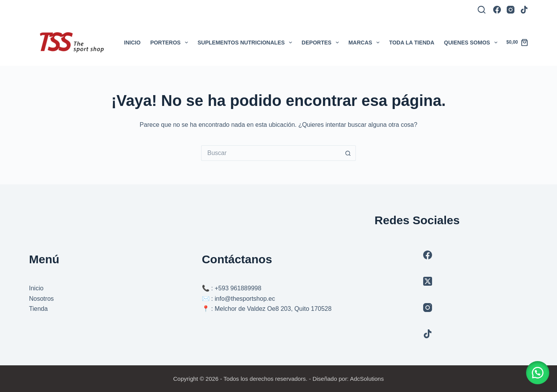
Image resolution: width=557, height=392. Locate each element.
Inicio (132, 43)
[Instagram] (511, 10)
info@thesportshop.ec (245, 299)
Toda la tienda (412, 43)
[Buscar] (482, 10)
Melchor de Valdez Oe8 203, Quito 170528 (273, 309)
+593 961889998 (238, 288)
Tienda (38, 309)
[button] (538, 373)
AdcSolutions (367, 379)
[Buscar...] (271, 153)
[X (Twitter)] (428, 281)
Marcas (366, 43)
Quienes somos (472, 43)
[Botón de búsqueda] (348, 153)
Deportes (322, 43)
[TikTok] (524, 10)
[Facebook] (497, 10)
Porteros (170, 43)
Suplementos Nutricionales (246, 43)
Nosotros (41, 299)
